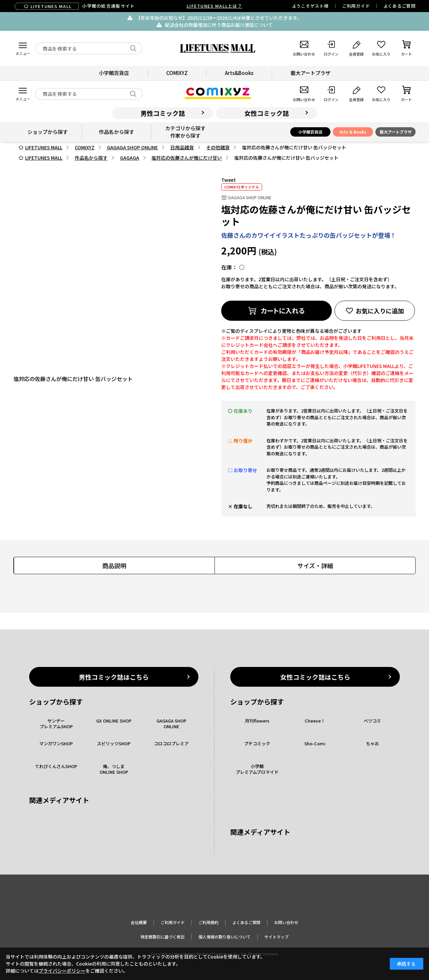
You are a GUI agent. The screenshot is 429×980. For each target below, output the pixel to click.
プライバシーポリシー (62, 971)
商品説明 (114, 566)
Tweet (229, 180)
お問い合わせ (286, 922)
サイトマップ (277, 937)
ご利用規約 (208, 922)
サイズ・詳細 (315, 566)
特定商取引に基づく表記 (163, 937)
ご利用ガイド (356, 6)
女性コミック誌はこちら (315, 677)
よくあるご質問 (400, 6)
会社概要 (139, 922)
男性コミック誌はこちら (114, 677)
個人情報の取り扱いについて (225, 937)
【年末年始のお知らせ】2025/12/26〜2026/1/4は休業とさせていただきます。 (219, 18)
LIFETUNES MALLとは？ (214, 6)
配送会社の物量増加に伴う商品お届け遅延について (219, 25)
